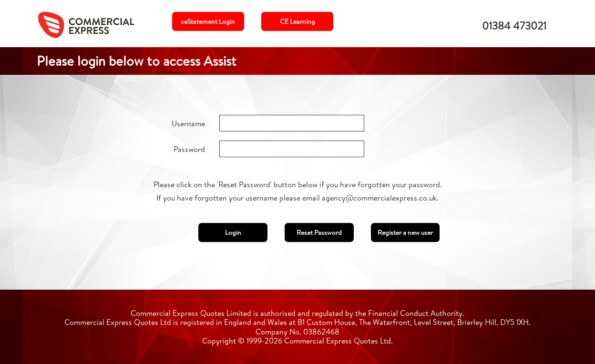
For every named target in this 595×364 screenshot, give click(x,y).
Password (189, 149)
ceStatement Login (208, 21)
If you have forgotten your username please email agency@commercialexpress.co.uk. (297, 198)
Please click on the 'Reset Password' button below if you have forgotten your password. (298, 184)
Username (188, 123)
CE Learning (297, 21)
